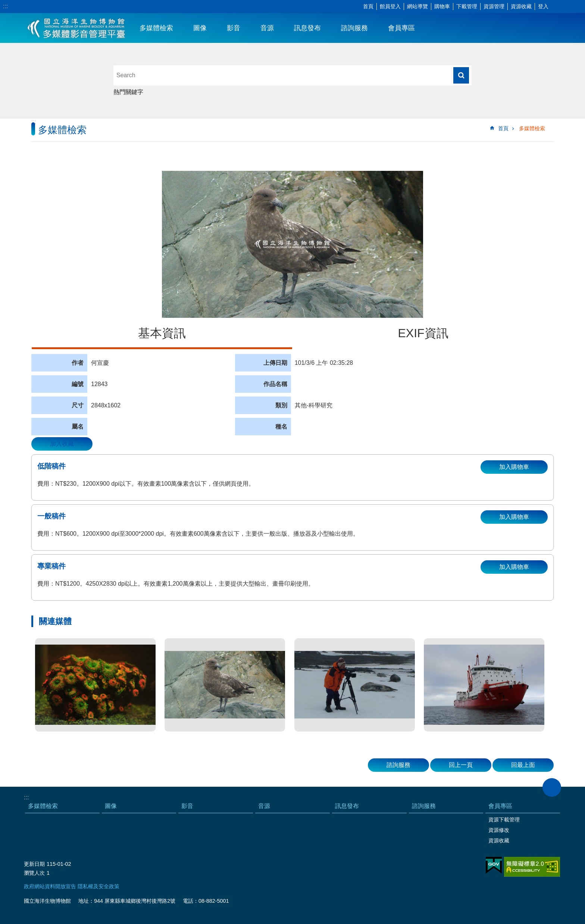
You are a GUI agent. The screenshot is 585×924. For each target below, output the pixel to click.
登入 (543, 6)
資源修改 (499, 830)
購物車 (442, 6)
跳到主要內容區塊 (4, 4)
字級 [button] (557, 7)
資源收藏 (521, 6)
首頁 (368, 6)
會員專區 (401, 28)
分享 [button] (568, 7)
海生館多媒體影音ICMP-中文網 (77, 28)
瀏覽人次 (34, 873)
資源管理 (494, 6)
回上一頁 (461, 765)
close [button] (552, 787)
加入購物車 (514, 467)
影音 (234, 28)
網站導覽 (417, 6)
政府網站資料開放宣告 (50, 886)
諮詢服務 (354, 28)
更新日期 (34, 864)
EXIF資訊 (423, 333)
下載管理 (467, 6)
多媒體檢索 (156, 28)
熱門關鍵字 (128, 92)
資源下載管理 (504, 820)
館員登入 (390, 6)
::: (5, 6)
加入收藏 (62, 444)
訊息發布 (307, 28)
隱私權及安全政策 (98, 886)
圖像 (200, 28)
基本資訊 (162, 333)
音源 (267, 28)
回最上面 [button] (523, 765)
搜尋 (461, 75)
